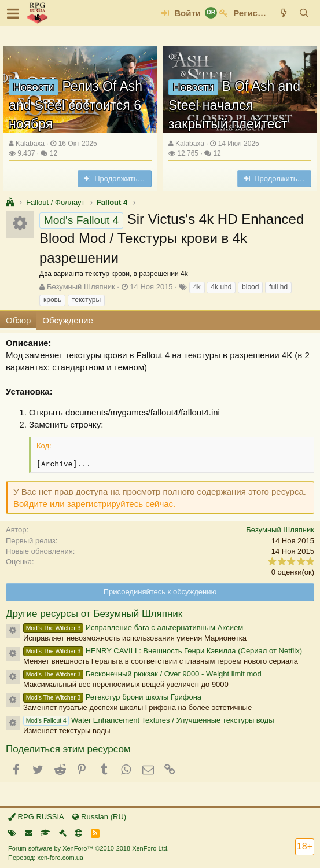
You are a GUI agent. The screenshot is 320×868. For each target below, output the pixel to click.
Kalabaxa (30, 144)
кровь (52, 300)
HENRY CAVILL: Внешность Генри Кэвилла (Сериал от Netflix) (163, 651)
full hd (278, 287)
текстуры (86, 300)
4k (197, 287)
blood (250, 287)
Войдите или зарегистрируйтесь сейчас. (94, 504)
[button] (13, 13)
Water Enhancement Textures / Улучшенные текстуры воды (148, 720)
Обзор (18, 320)
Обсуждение (67, 320)
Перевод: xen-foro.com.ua (46, 858)
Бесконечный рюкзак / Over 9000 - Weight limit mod (142, 674)
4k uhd (221, 287)
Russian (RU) (99, 817)
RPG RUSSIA (36, 817)
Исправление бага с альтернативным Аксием (133, 628)
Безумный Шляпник (81, 287)
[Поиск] (304, 13)
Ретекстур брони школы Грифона (112, 697)
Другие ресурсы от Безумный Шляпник (94, 614)
